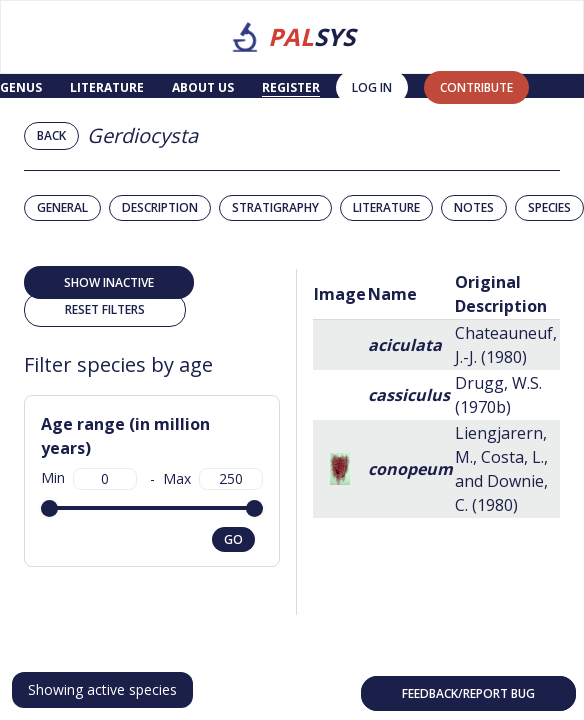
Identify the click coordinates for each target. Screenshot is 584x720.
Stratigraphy (275, 207)
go (233, 539)
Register (291, 87)
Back (51, 135)
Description (160, 207)
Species (549, 207)
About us (203, 87)
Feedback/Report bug (468, 693)
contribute (476, 87)
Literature (107, 87)
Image (340, 294)
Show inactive (109, 282)
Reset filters (105, 309)
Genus (21, 87)
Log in (372, 87)
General (62, 207)
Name (392, 294)
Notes (474, 207)
